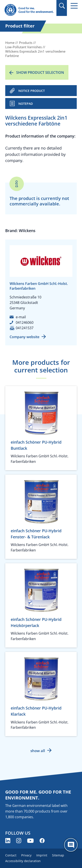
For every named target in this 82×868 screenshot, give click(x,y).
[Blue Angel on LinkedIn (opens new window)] (8, 841)
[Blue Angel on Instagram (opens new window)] (19, 841)
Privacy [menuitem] (26, 855)
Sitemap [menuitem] (58, 855)
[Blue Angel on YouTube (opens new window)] (30, 841)
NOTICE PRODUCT (32, 91)
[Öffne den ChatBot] (71, 845)
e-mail (21, 317)
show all (38, 751)
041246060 (25, 322)
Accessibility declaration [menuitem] (23, 861)
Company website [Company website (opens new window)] (24, 337)
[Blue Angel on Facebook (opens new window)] (42, 841)
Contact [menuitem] (11, 855)
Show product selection (40, 72)
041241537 (25, 328)
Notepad (26, 104)
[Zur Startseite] (29, 10)
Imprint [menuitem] (42, 855)
